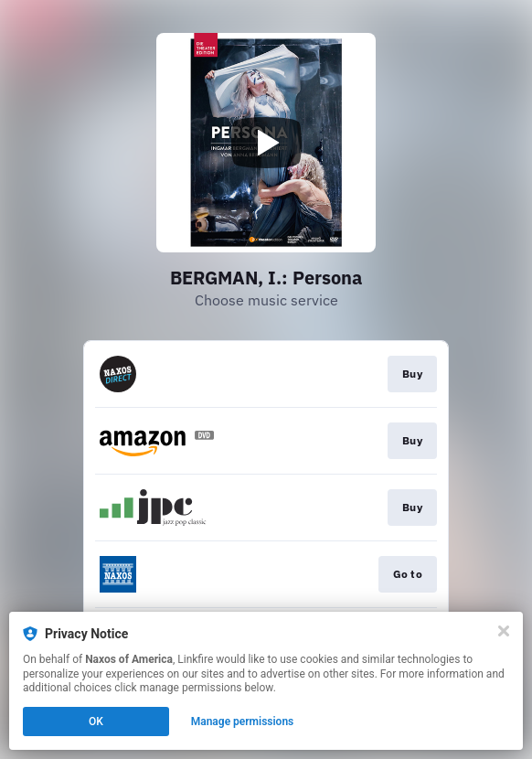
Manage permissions (243, 722)
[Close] (504, 631)
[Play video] (266, 143)
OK (96, 722)
